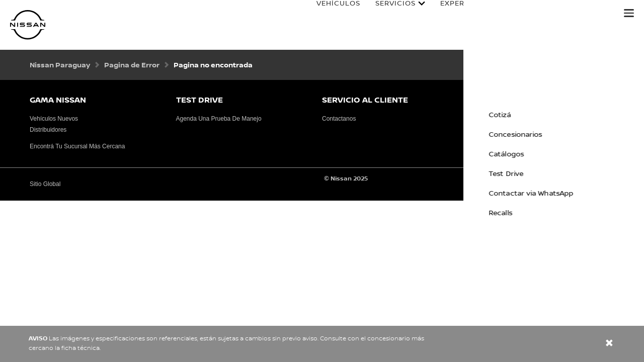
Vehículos (328, 14)
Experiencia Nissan (470, 14)
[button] (629, 13)
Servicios (385, 14)
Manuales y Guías (572, 14)
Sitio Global (45, 184)
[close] (609, 344)
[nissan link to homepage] (28, 25)
